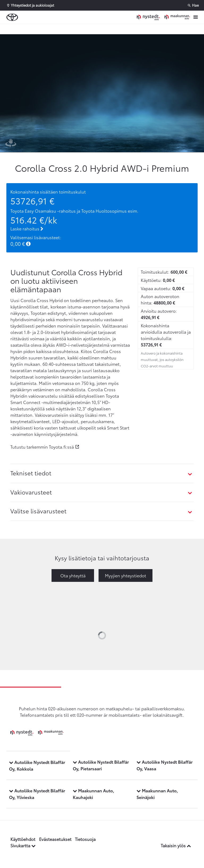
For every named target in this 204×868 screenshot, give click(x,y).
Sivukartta (23, 845)
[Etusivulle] (163, 17)
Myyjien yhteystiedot (126, 575)
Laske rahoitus (27, 228)
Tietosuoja (85, 839)
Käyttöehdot (23, 839)
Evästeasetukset (55, 839)
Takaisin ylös (176, 845)
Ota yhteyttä (73, 575)
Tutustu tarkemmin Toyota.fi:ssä (42, 447)
